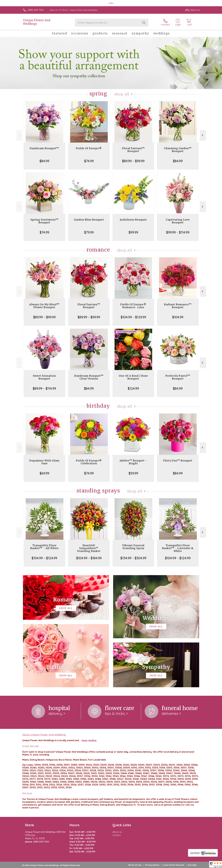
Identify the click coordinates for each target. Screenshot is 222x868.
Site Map (192, 865)
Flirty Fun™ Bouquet (178, 461)
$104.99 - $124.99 (44, 558)
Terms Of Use (135, 865)
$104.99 (178, 317)
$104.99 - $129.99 (133, 317)
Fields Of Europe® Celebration (89, 462)
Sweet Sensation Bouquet (44, 377)
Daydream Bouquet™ (44, 148)
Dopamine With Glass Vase (44, 462)
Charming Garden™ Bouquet (178, 150)
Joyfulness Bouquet (133, 220)
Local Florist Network (174, 865)
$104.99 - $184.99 (89, 558)
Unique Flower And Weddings (37, 22)
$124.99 (133, 388)
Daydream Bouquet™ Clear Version (89, 377)
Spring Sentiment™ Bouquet (44, 221)
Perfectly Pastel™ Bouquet (178, 377)
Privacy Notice (152, 865)
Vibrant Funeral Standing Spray (133, 547)
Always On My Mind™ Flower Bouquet (44, 306)
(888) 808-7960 (36, 10)
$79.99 (89, 232)
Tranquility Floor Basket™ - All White (44, 547)
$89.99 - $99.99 (133, 161)
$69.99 (44, 473)
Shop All (122, 94)
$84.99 (44, 161)
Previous (19, 135)
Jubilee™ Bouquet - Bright (133, 462)
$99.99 (133, 232)
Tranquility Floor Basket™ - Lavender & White (178, 548)
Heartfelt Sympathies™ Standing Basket (89, 548)
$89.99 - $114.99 (44, 388)
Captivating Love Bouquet (178, 221)
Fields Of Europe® (89, 148)
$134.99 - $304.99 (133, 558)
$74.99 (89, 161)
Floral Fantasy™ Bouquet (133, 150)
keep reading (89, 740)
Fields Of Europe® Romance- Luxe (133, 306)
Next (203, 135)
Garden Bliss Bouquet (89, 220)
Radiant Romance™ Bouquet (178, 306)
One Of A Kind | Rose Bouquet (133, 377)
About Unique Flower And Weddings (44, 735)
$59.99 (133, 473)
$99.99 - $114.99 (178, 232)
